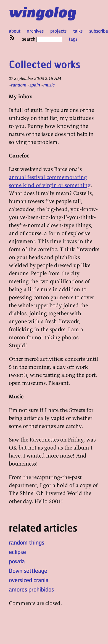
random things (27, 542)
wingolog (43, 12)
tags (73, 39)
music (49, 85)
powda (17, 561)
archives (35, 31)
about (15, 31)
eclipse (17, 552)
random (19, 85)
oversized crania (29, 580)
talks (78, 31)
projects (58, 31)
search (42, 39)
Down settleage (28, 571)
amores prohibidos (31, 589)
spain (35, 85)
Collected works (45, 64)
